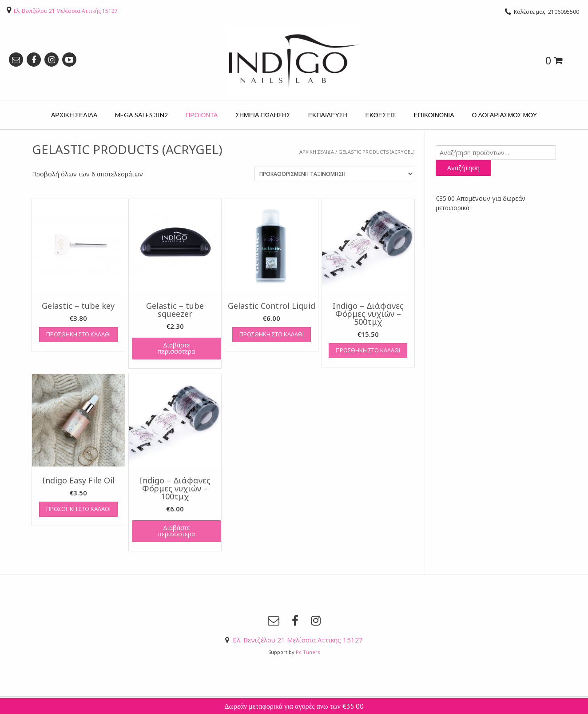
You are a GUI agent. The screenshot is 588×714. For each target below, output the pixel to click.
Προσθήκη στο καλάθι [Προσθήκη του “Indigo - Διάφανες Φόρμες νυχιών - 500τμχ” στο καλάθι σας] (368, 350)
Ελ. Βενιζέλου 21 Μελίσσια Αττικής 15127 (66, 11)
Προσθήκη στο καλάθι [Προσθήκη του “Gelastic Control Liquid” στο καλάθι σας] (272, 334)
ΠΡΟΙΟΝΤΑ (202, 115)
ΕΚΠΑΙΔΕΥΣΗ (328, 115)
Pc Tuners (308, 652)
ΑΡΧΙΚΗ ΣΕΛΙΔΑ (74, 115)
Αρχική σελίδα (317, 152)
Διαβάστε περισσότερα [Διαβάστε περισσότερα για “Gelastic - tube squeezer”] (176, 348)
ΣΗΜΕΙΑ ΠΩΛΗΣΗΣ (263, 115)
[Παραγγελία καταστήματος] (334, 174)
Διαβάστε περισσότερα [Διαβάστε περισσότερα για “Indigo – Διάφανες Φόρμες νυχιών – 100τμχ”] (176, 531)
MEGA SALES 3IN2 (141, 115)
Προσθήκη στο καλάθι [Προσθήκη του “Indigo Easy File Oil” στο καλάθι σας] (78, 509)
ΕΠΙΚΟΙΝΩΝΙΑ (434, 115)
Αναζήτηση (463, 168)
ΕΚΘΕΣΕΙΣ (381, 115)
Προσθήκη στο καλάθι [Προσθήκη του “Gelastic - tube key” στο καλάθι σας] (78, 334)
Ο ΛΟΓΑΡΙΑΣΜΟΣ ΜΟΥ (505, 115)
